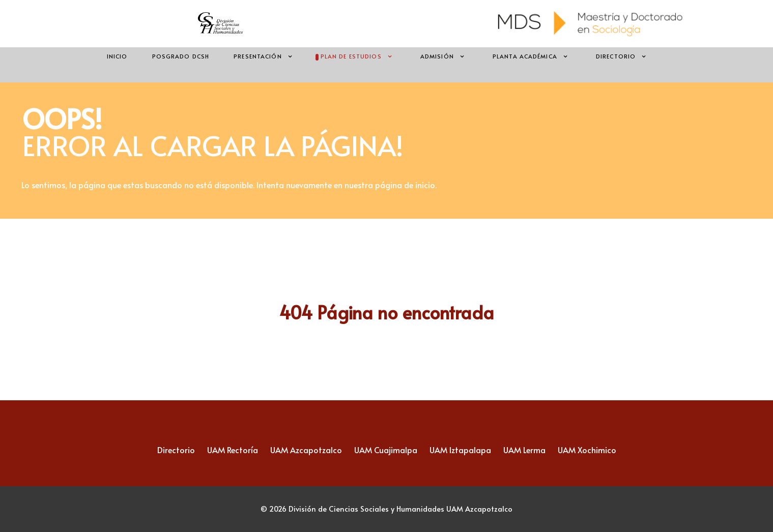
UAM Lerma (524, 450)
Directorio (176, 450)
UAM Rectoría (233, 450)
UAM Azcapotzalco (306, 450)
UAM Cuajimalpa (386, 450)
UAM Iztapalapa (460, 450)
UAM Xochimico (587, 450)
